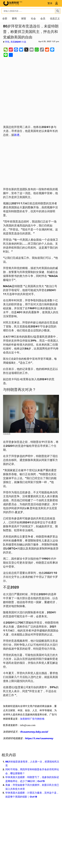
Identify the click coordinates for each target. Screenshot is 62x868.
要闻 (14, 19)
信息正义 (55, 19)
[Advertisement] (31, 92)
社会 (33, 19)
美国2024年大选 (18, 42)
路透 (17, 135)
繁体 (50, 4)
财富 (24, 19)
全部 (5, 19)
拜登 (7, 42)
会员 (43, 19)
